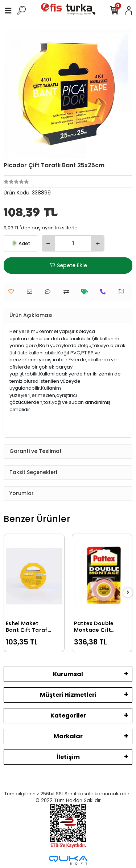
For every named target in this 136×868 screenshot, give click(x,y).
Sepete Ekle (68, 266)
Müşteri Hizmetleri (68, 695)
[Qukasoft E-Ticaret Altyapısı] (68, 860)
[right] (128, 593)
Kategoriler (68, 716)
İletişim (68, 757)
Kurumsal (68, 674)
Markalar (68, 736)
